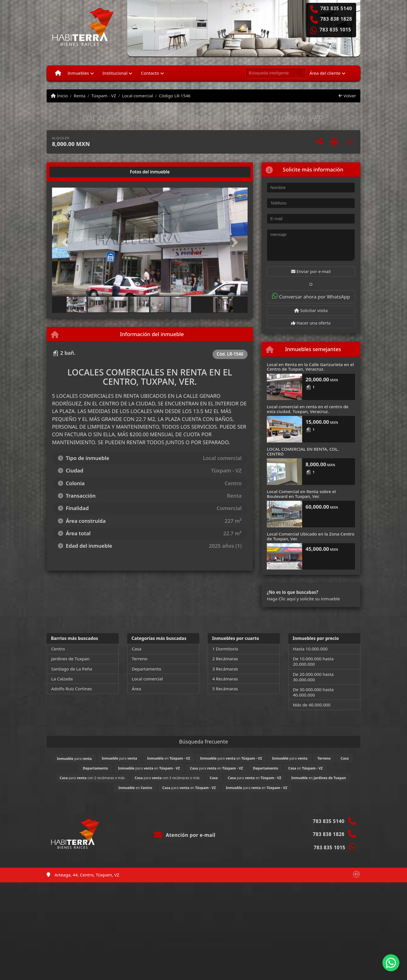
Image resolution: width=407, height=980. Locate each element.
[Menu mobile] (58, 73)
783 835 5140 (336, 8)
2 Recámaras (225, 659)
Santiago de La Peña (72, 669)
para (74, 759)
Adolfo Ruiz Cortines (72, 689)
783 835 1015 (335, 30)
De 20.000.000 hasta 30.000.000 (313, 677)
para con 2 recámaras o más (92, 778)
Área (136, 689)
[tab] (74, 172)
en (168, 758)
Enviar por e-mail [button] (311, 271)
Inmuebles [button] (78, 73)
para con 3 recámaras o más (167, 778)
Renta (80, 96)
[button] (67, 242)
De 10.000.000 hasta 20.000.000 (313, 661)
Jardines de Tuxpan (70, 659)
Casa (137, 649)
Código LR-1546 (175, 96)
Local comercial (138, 96)
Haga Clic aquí (281, 599)
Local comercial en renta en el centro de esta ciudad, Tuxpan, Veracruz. (308, 409)
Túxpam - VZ (104, 96)
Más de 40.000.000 (312, 705)
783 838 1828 (336, 19)
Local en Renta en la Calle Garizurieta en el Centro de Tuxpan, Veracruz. (310, 367)
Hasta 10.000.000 (310, 649)
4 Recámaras (225, 679)
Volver (347, 96)
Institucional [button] (115, 73)
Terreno (139, 659)
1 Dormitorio (225, 649)
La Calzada (62, 679)
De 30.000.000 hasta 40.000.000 (313, 692)
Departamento (147, 669)
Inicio (59, 96)
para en (231, 758)
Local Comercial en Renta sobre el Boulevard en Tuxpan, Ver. (301, 494)
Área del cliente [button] (325, 73)
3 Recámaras (225, 669)
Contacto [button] (150, 73)
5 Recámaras (225, 689)
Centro (58, 649)
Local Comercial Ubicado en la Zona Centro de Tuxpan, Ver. (311, 536)
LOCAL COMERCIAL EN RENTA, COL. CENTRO (303, 451)
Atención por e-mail (185, 835)
